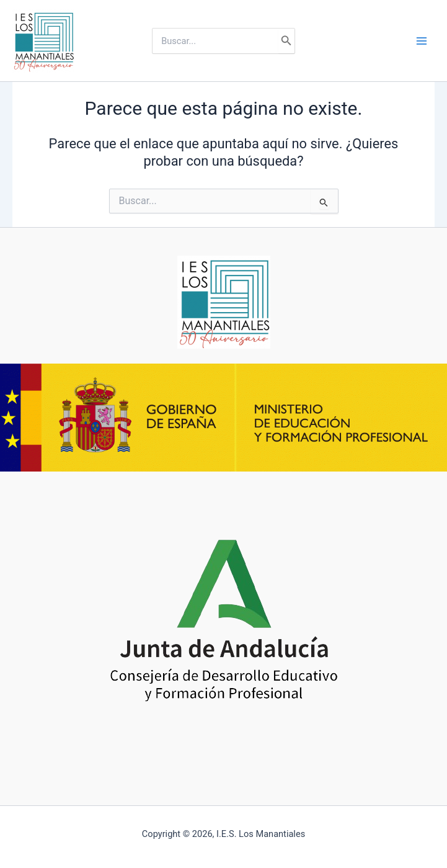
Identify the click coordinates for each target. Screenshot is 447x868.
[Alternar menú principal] (422, 41)
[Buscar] (286, 41)
